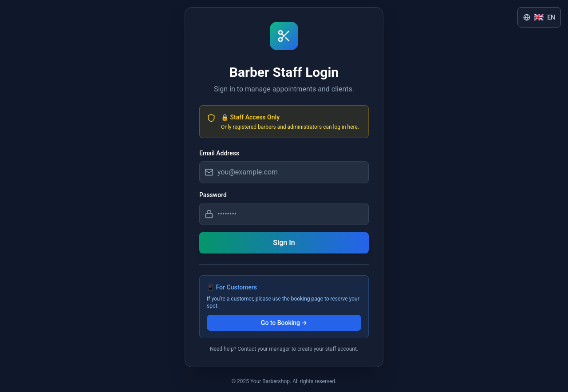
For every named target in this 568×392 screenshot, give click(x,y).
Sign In (284, 243)
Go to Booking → (284, 323)
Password (213, 195)
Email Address (219, 153)
